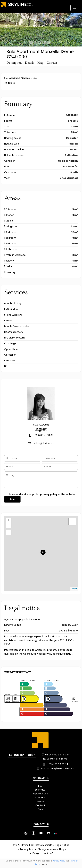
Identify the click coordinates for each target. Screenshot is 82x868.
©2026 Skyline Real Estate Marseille (33, 845)
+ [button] (9, 520)
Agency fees (27, 849)
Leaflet (74, 589)
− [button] (9, 525)
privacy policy (49, 494)
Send (12, 499)
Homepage (17, 7)
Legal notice (62, 845)
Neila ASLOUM (41, 425)
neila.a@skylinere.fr (44, 443)
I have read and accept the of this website (41, 494)
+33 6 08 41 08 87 (43, 435)
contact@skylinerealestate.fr (58, 768)
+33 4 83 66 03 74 (58, 764)
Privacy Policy (59, 861)
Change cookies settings (52, 849)
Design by (43, 853)
